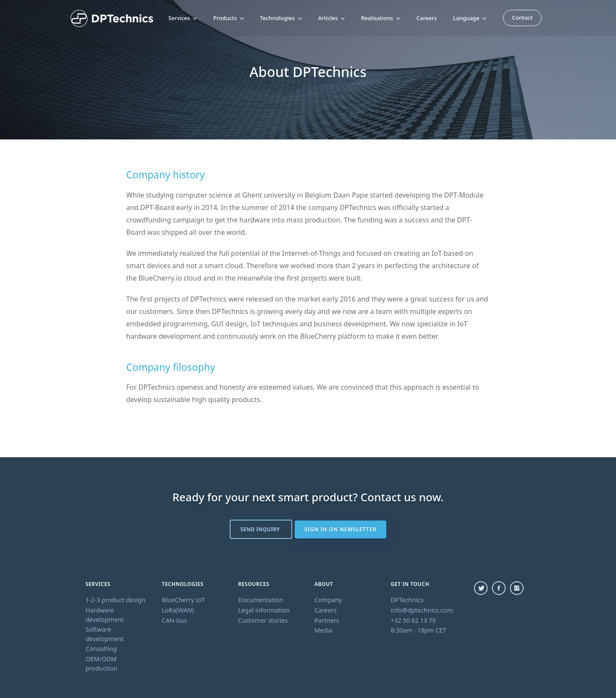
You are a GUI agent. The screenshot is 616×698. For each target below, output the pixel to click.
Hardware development (105, 615)
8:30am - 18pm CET (418, 630)
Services (182, 18)
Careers (426, 18)
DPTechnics (407, 600)
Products (228, 18)
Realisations (381, 18)
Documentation (261, 600)
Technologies (281, 18)
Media (323, 630)
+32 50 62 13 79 (413, 620)
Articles (332, 18)
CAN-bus (174, 620)
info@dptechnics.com (422, 610)
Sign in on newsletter (341, 529)
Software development (105, 634)
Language (470, 18)
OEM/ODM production (101, 664)
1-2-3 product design (115, 600)
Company (328, 600)
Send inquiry (261, 529)
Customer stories (263, 620)
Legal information (264, 610)
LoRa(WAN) (178, 610)
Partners (327, 620)
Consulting (101, 649)
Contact (522, 17)
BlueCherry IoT (183, 600)
